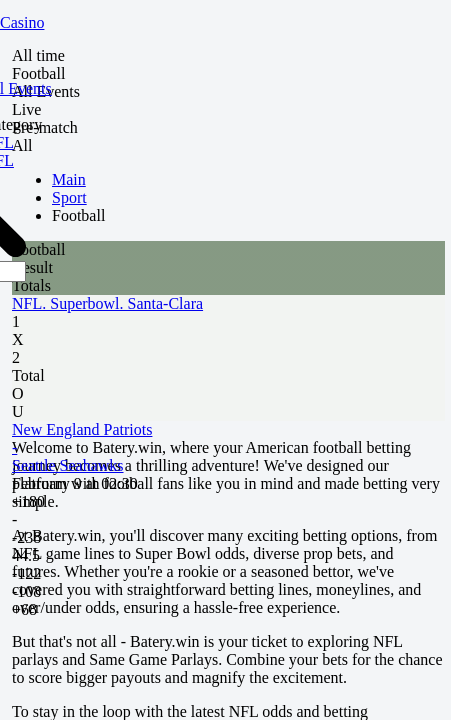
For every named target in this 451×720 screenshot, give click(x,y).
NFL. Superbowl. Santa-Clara (107, 303)
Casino (22, 22)
